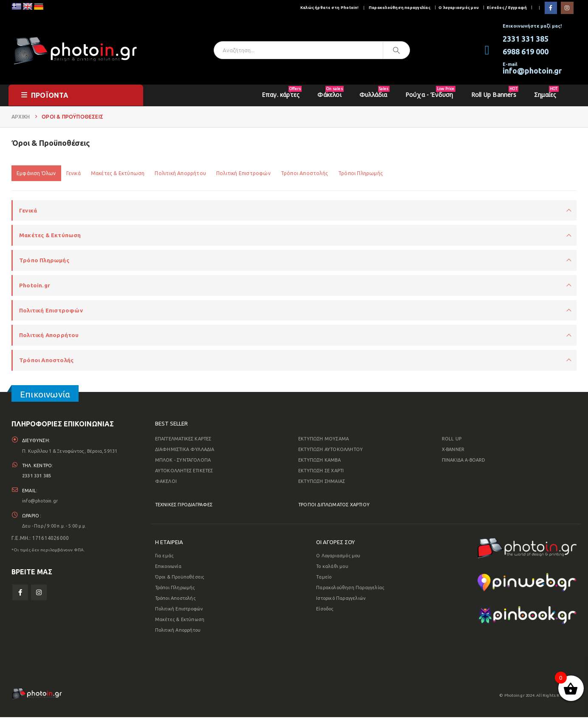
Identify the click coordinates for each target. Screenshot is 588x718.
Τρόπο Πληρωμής (44, 261)
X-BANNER (453, 450)
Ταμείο (324, 578)
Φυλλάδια (375, 92)
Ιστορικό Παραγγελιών (341, 599)
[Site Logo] (75, 50)
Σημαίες (546, 92)
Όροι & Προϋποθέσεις (180, 578)
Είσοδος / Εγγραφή (507, 7)
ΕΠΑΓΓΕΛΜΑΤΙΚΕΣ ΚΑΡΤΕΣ (183, 440)
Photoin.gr (35, 286)
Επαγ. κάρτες (282, 92)
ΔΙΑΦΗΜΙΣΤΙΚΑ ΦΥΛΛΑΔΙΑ (185, 450)
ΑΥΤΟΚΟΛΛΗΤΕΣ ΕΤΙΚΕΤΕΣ (184, 471)
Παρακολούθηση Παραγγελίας (350, 588)
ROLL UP (452, 440)
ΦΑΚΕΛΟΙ (166, 482)
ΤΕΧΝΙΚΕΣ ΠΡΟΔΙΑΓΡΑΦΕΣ (184, 505)
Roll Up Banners (495, 92)
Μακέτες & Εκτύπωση (118, 173)
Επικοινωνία (168, 567)
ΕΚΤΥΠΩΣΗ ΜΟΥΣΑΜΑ (324, 440)
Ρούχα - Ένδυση (430, 92)
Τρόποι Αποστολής (304, 173)
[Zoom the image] (527, 544)
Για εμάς (164, 556)
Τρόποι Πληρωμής (360, 173)
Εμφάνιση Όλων (36, 173)
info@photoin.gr (41, 503)
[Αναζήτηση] (396, 50)
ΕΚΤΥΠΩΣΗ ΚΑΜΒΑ (319, 461)
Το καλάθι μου (332, 567)
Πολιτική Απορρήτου (180, 173)
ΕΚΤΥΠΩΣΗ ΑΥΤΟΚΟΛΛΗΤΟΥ (331, 450)
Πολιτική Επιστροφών (243, 173)
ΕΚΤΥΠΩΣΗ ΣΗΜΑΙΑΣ (322, 482)
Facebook (20, 595)
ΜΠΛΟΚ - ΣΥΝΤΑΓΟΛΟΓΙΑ (183, 461)
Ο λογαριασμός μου (459, 7)
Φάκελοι (330, 92)
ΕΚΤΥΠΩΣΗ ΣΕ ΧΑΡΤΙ (321, 471)
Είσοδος (325, 610)
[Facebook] (551, 8)
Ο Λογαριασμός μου (338, 556)
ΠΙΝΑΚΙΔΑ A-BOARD (464, 461)
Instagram (39, 595)
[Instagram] (567, 8)
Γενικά (73, 173)
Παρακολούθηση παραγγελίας (400, 7)
